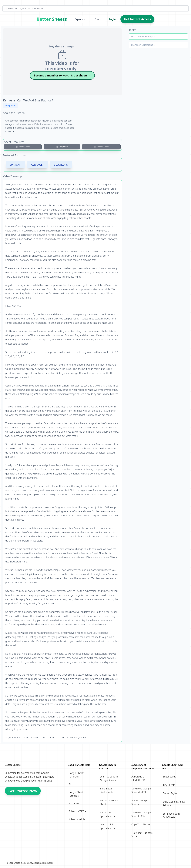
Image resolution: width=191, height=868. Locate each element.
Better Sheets (52, 19)
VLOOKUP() (61, 165)
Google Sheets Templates (76, 775)
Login (112, 19)
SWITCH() (15, 165)
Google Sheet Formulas (76, 794)
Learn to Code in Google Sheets (109, 778)
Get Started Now (23, 791)
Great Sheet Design (142, 37)
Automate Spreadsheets (107, 814)
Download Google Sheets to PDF (141, 790)
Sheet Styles (169, 777)
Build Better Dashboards (107, 790)
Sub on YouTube (77, 819)
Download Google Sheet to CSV (141, 814)
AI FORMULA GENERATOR (138, 778)
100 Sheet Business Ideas (142, 835)
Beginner (11, 105)
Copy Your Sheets (141, 824)
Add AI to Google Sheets (109, 802)
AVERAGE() (38, 165)
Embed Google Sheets (140, 802)
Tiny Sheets (169, 785)
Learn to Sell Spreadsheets (107, 826)
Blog (71, 784)
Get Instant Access (137, 19)
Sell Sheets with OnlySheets (171, 815)
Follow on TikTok (77, 811)
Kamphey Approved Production (39, 863)
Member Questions (142, 45)
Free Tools (74, 804)
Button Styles (170, 793)
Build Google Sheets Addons (174, 804)
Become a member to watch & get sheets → (62, 75)
